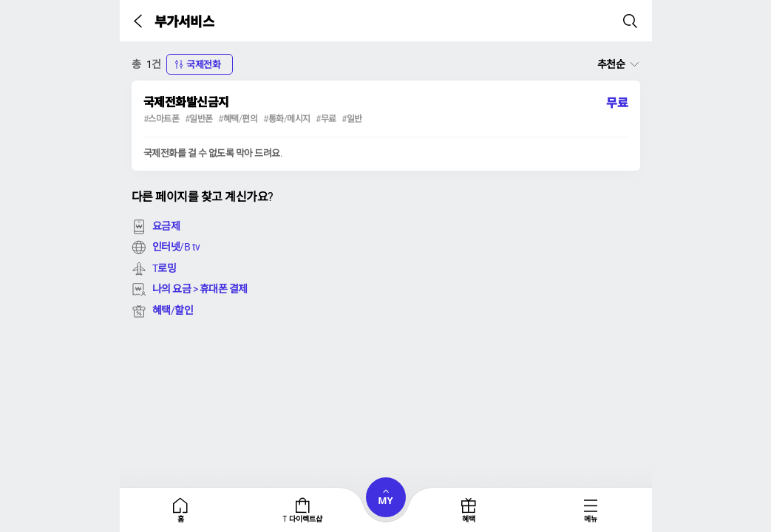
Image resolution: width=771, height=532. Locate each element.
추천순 (611, 64)
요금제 (156, 226)
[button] (141, 21)
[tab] (180, 509)
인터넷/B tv (166, 247)
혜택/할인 (163, 310)
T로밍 (154, 268)
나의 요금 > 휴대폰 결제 (190, 289)
